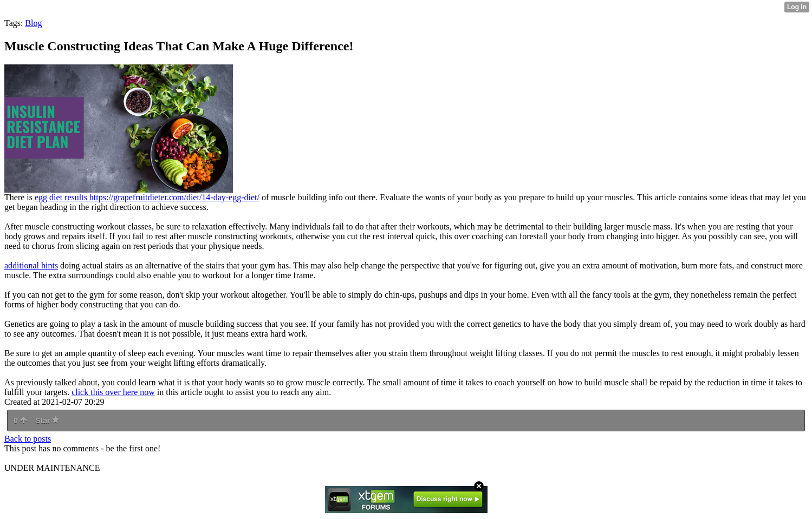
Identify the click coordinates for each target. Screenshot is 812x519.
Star (47, 421)
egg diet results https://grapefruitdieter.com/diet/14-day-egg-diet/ (147, 197)
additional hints (31, 265)
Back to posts (28, 439)
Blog (33, 23)
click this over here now (113, 392)
